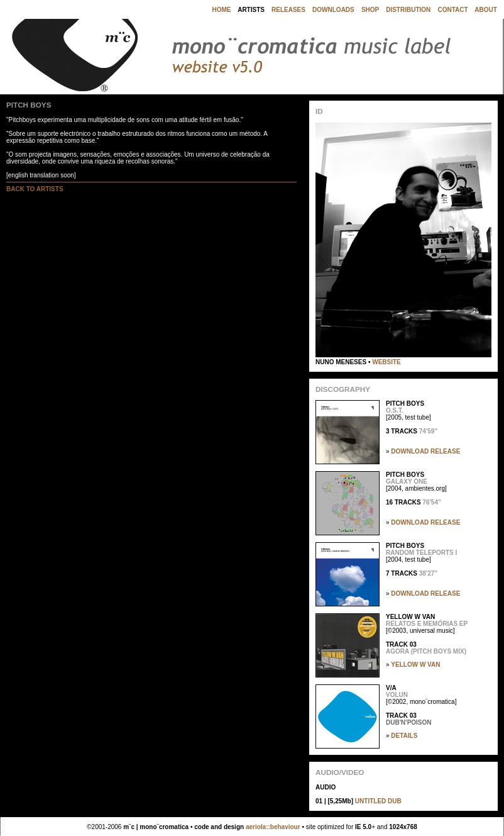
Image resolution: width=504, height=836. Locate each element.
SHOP (370, 10)
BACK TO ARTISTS (35, 189)
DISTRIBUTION (408, 10)
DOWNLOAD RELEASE (425, 451)
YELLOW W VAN (415, 665)
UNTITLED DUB (378, 801)
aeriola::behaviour (273, 827)
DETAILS (404, 736)
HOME (221, 10)
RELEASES (288, 10)
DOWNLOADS (333, 10)
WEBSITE (386, 362)
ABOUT (486, 10)
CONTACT (452, 10)
